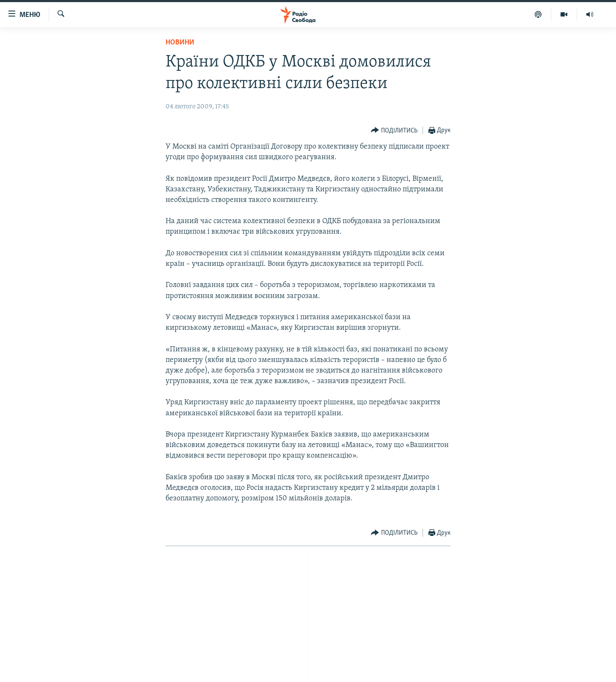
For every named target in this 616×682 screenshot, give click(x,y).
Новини (180, 43)
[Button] (394, 131)
